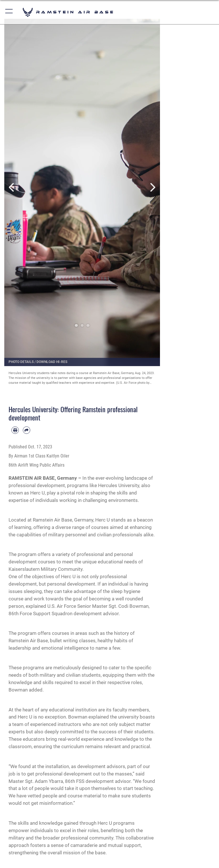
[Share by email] (27, 430)
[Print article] (15, 430)
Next (152, 187)
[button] (9, 12)
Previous (12, 187)
